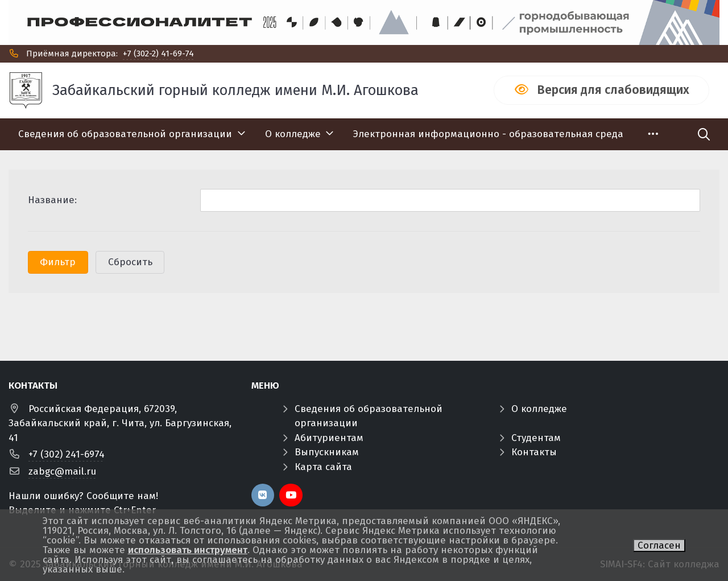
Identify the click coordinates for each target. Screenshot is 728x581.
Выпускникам (327, 452)
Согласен (659, 545)
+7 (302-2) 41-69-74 (158, 53)
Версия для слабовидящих (613, 90)
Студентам (536, 438)
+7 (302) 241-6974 (67, 454)
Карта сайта (323, 467)
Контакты (534, 452)
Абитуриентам (329, 438)
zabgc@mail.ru (62, 471)
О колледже (539, 409)
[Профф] (364, 22)
